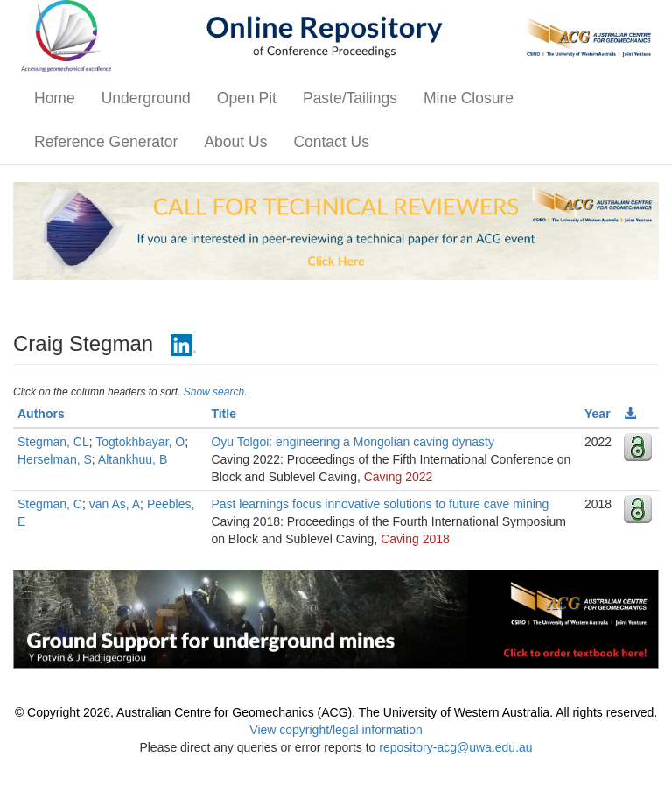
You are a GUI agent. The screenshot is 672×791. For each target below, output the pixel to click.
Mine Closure (469, 98)
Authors (41, 414)
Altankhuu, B (133, 459)
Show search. (216, 392)
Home (55, 98)
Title (224, 414)
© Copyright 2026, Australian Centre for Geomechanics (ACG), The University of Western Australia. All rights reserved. (336, 712)
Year (598, 414)
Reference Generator (106, 142)
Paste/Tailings (350, 98)
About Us (235, 142)
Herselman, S (55, 459)
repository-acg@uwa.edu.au (455, 747)
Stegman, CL (53, 442)
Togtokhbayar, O (140, 442)
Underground (146, 98)
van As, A (115, 504)
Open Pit (247, 98)
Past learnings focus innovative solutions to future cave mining (380, 504)
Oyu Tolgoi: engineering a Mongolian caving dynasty (353, 442)
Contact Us (331, 142)
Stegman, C (50, 504)
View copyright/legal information (336, 730)
